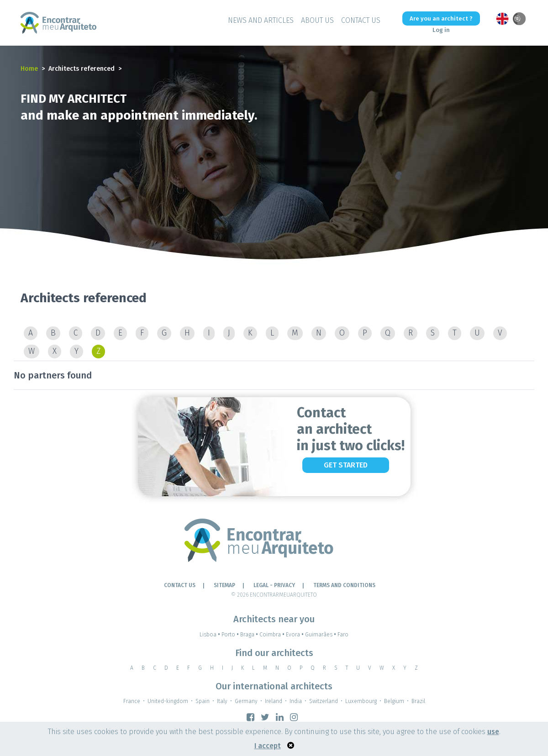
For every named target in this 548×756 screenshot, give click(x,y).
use (493, 732)
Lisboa (211, 635)
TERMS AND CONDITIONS (344, 585)
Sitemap (224, 585)
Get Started (346, 465)
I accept (268, 746)
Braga (250, 635)
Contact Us (361, 20)
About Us (317, 20)
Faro (343, 635)
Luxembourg (361, 701)
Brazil (418, 701)
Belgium (394, 701)
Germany (246, 701)
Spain (203, 701)
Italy (222, 701)
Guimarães (321, 635)
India (296, 701)
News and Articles (261, 20)
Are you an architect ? (441, 18)
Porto (231, 635)
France (132, 701)
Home (29, 69)
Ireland (274, 701)
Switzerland (324, 701)
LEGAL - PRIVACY (274, 585)
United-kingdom (168, 701)
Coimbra (273, 635)
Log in (441, 30)
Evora (295, 635)
